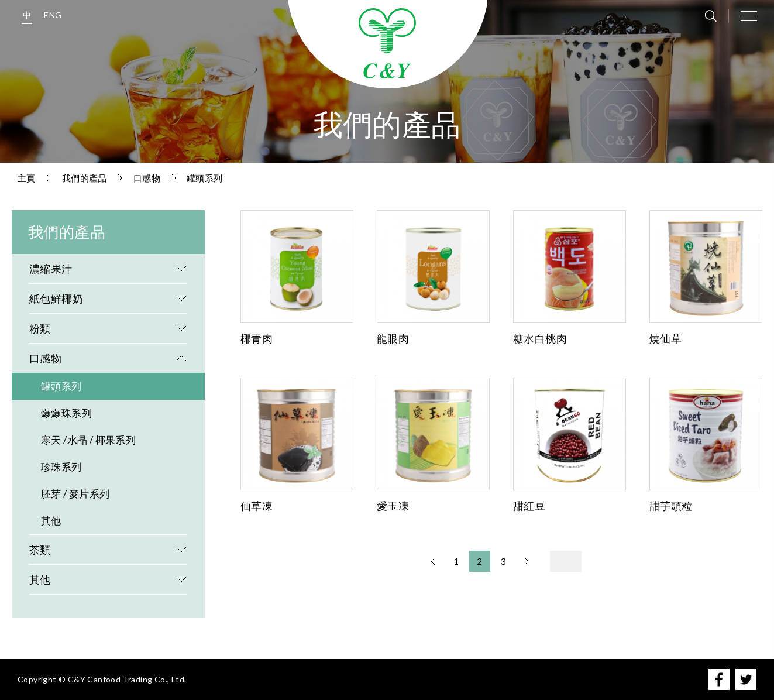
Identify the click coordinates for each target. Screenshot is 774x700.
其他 (51, 521)
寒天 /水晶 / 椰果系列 (88, 440)
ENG (53, 15)
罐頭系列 (205, 178)
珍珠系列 (61, 467)
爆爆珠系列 (66, 413)
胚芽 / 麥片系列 (75, 494)
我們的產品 (85, 178)
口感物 (147, 178)
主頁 (27, 178)
